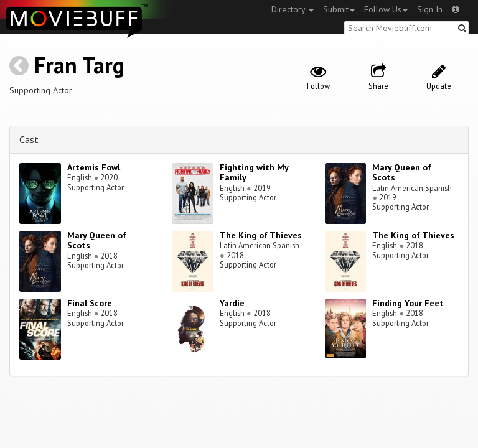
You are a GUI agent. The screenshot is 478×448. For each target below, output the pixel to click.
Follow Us (386, 9)
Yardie (232, 303)
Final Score (90, 303)
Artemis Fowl (94, 167)
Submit (339, 9)
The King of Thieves (261, 235)
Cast (29, 139)
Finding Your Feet (408, 303)
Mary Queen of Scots (402, 173)
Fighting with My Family (254, 173)
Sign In (430, 9)
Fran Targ (79, 65)
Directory (293, 9)
